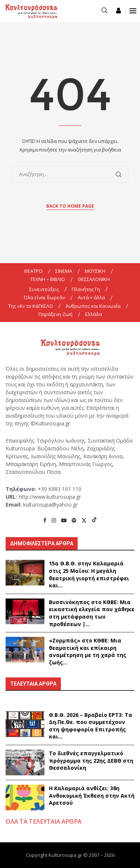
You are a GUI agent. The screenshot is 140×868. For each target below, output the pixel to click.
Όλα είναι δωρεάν (44, 297)
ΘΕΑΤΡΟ (33, 271)
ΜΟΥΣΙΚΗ (95, 271)
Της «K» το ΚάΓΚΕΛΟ (31, 306)
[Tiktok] (94, 520)
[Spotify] (74, 520)
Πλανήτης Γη (86, 289)
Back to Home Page (70, 206)
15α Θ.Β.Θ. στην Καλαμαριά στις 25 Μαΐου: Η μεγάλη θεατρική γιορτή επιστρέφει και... (89, 574)
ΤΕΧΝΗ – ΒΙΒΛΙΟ (48, 279)
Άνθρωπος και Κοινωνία (93, 306)
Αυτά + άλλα (91, 297)
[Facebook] (45, 520)
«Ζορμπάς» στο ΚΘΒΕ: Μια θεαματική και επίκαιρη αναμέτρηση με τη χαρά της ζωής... (88, 651)
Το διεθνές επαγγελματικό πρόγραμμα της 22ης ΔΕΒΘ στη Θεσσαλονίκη (91, 760)
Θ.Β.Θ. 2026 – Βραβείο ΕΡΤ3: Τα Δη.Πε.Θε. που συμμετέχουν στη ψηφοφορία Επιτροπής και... (91, 726)
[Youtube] (64, 520)
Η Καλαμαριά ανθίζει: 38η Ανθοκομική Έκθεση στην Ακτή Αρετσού (92, 795)
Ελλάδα (94, 314)
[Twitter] (84, 520)
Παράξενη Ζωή (55, 314)
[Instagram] (54, 520)
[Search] (105, 11)
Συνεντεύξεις (44, 289)
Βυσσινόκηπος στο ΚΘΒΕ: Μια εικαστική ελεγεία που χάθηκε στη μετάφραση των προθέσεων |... (92, 613)
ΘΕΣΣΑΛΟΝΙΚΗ (94, 279)
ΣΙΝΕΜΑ (64, 271)
